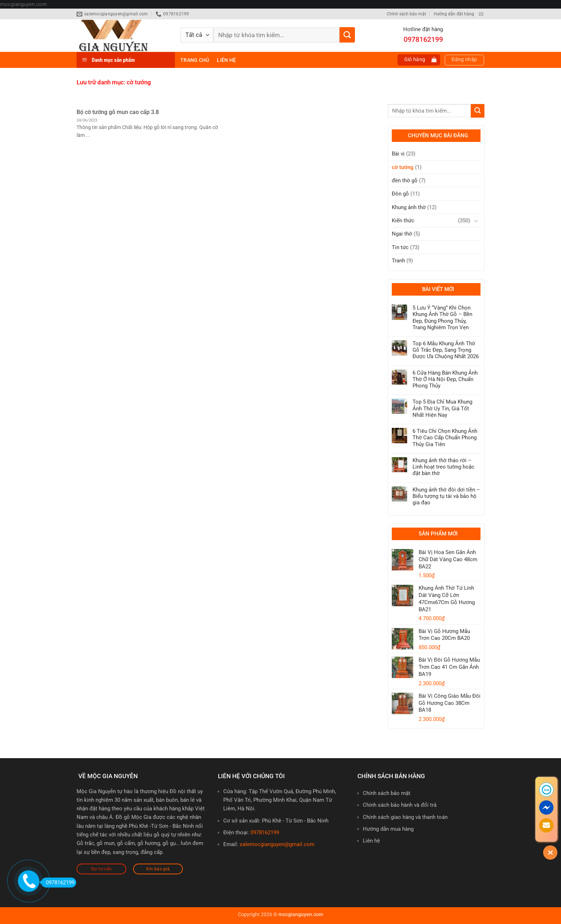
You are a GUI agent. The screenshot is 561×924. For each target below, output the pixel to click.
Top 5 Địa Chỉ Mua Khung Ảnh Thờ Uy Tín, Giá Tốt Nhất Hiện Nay (442, 408)
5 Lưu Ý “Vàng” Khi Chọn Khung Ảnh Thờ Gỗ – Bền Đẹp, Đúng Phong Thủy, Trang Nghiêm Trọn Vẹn (442, 318)
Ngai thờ (402, 234)
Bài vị (398, 154)
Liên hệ (226, 60)
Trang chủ (195, 60)
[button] (419, 60)
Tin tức (400, 247)
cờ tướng (403, 167)
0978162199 (265, 832)
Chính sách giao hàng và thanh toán (405, 817)
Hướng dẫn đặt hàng (454, 14)
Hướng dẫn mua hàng (388, 829)
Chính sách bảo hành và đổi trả (400, 805)
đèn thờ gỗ (405, 181)
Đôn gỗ (400, 194)
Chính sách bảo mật (406, 14)
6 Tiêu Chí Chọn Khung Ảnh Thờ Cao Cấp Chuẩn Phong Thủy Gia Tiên (445, 438)
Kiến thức (403, 221)
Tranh (398, 261)
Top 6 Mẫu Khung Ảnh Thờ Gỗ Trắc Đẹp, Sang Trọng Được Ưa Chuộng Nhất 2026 (446, 350)
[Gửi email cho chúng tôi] (481, 14)
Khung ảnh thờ (409, 207)
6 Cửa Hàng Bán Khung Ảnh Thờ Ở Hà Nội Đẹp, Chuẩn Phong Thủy (445, 379)
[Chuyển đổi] (476, 221)
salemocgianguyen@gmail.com (277, 844)
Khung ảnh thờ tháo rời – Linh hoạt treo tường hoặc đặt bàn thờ (443, 467)
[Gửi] (347, 35)
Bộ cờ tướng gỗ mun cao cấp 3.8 (118, 112)
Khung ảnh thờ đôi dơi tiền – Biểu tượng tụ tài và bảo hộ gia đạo (446, 496)
